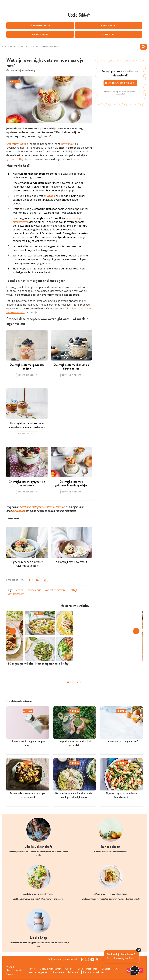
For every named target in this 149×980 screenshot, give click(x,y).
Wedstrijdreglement (39, 972)
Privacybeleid (120, 94)
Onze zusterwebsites (94, 972)
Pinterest (49, 507)
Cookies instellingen (88, 969)
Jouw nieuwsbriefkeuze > (120, 83)
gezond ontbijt (15, 159)
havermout (68, 144)
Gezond (19, 590)
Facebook (25, 507)
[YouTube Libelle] (93, 959)
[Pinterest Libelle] (98, 959)
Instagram (37, 507)
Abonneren (58, 972)
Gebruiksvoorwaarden (51, 969)
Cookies (70, 969)
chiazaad (49, 196)
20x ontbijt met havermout (71, 562)
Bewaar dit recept (27, 375)
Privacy (32, 969)
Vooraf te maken (55, 590)
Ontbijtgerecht (17, 594)
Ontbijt (73, 590)
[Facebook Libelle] (82, 959)
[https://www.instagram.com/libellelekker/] (87, 959)
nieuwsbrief (19, 511)
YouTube (60, 507)
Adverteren (74, 972)
